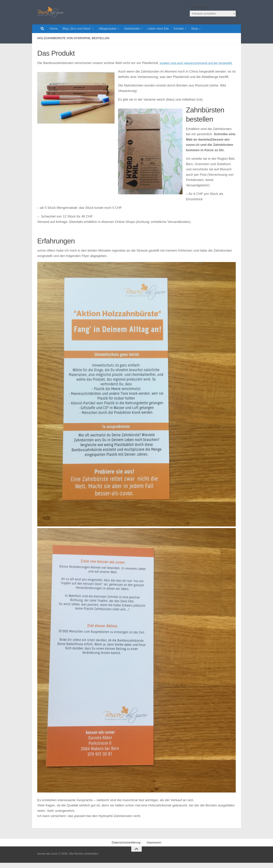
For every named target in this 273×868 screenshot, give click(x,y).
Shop (195, 29)
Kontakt (179, 29)
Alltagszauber (108, 29)
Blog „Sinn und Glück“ (77, 29)
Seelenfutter (132, 29)
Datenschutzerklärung (126, 848)
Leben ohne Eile (158, 29)
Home (54, 29)
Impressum (154, 848)
